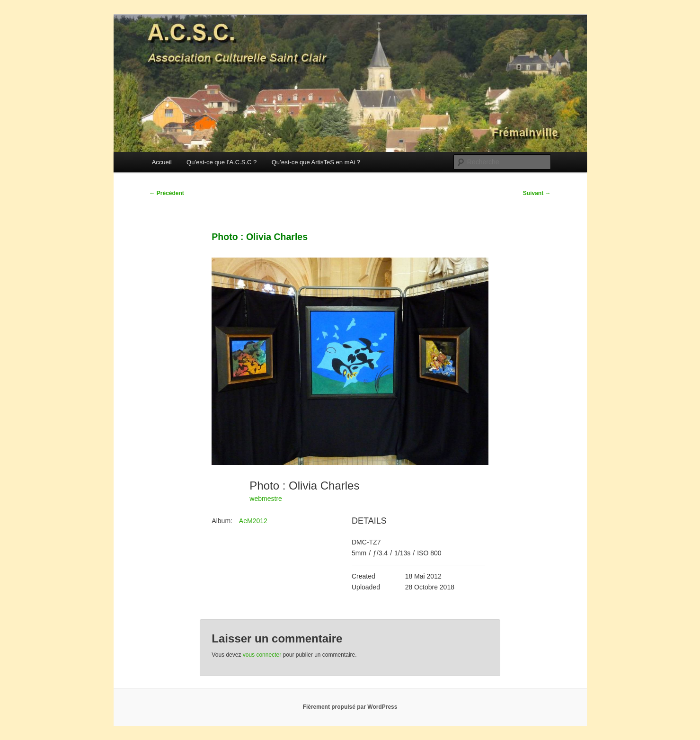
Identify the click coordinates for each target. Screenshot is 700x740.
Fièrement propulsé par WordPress (350, 707)
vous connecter (262, 655)
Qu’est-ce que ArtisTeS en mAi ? (316, 162)
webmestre (266, 499)
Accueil (162, 162)
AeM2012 (253, 521)
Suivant (537, 193)
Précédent (167, 193)
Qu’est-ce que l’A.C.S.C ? (222, 162)
